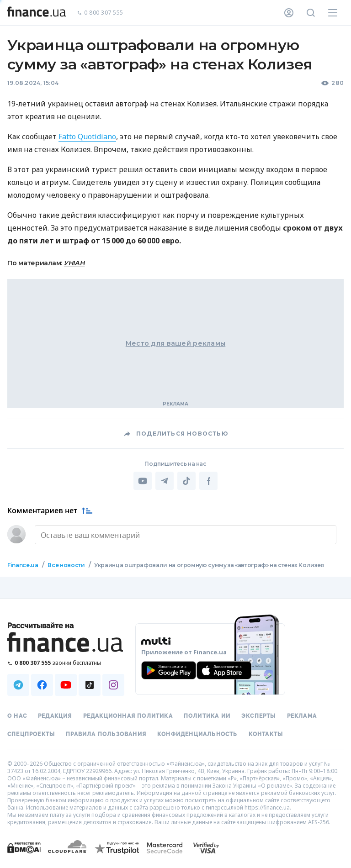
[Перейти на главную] (37, 13)
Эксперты (259, 716)
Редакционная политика (128, 716)
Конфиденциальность (197, 734)
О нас (17, 716)
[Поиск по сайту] (311, 13)
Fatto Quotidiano (87, 137)
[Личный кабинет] (289, 13)
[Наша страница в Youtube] (66, 685)
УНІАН (74, 263)
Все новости (66, 565)
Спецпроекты (31, 734)
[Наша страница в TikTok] (90, 685)
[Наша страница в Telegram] (18, 685)
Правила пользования (106, 734)
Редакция (55, 716)
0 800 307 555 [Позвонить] (100, 13)
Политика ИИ (207, 716)
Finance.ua (23, 565)
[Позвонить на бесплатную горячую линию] (66, 663)
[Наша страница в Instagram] (113, 685)
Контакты (266, 734)
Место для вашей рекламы (175, 343)
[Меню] (333, 13)
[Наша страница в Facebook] (42, 685)
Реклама (302, 716)
